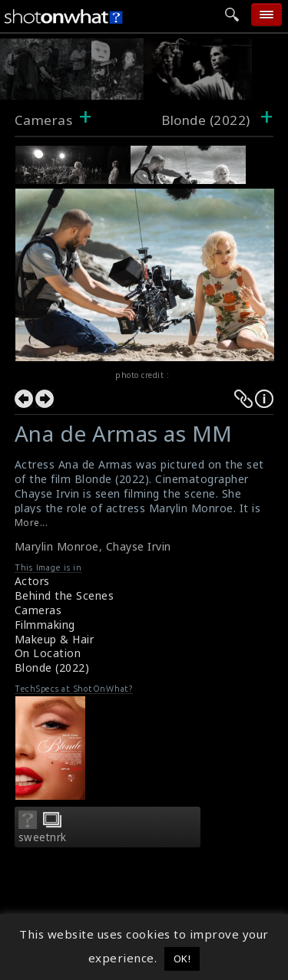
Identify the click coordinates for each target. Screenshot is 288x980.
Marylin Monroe (57, 546)
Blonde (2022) (52, 668)
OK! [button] (182, 959)
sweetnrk (43, 837)
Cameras (44, 120)
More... (31, 523)
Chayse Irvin (139, 546)
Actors (32, 581)
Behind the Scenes (65, 595)
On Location (48, 653)
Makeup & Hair (55, 639)
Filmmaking (45, 625)
